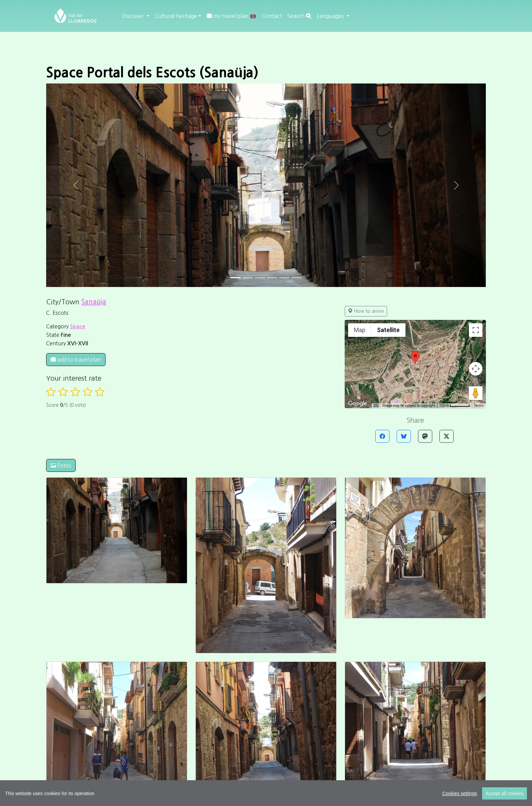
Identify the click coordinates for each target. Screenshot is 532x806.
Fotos (61, 465)
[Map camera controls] (476, 369)
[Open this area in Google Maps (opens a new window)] (358, 404)
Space (78, 327)
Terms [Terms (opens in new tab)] (479, 406)
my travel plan (232, 16)
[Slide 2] (260, 278)
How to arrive (366, 311)
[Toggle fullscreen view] (476, 330)
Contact (272, 16)
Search (299, 16)
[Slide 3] (272, 278)
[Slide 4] (284, 278)
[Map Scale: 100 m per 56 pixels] (454, 406)
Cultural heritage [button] (176, 16)
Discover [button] (134, 16)
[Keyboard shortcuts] (376, 406)
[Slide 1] (248, 278)
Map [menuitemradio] (360, 330)
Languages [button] (331, 16)
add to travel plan (76, 360)
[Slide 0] (235, 278)
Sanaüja (94, 302)
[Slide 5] (297, 278)
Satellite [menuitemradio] (388, 330)
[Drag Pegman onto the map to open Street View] (476, 393)
